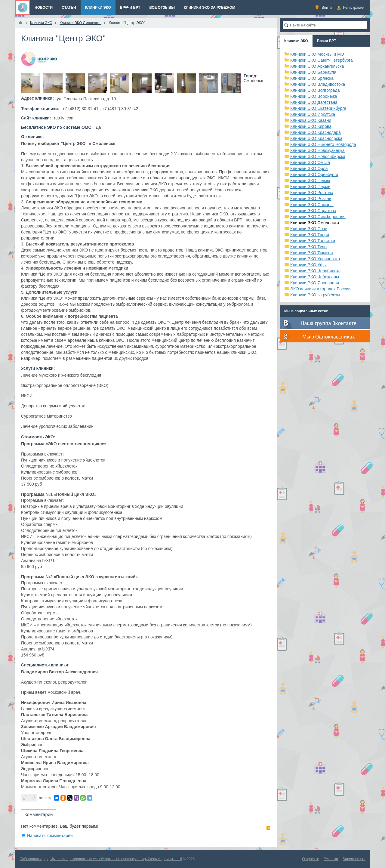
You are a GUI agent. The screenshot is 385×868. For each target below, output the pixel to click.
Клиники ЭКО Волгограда (315, 90)
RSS (268, 828)
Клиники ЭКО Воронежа (314, 96)
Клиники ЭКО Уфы (308, 265)
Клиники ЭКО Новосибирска (318, 156)
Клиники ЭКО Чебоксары (315, 277)
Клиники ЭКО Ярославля (315, 283)
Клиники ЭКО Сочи (309, 229)
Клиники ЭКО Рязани (311, 199)
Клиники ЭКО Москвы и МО (317, 54)
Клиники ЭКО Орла (309, 168)
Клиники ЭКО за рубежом (315, 295)
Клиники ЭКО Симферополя (318, 217)
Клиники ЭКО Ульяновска (315, 259)
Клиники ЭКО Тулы (309, 247)
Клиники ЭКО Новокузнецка (317, 150)
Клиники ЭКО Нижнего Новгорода (323, 144)
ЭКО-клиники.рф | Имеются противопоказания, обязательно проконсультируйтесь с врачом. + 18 (101, 859)
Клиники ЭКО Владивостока (318, 84)
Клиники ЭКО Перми (310, 187)
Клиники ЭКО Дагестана (314, 102)
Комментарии (38, 814)
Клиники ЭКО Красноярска (316, 138)
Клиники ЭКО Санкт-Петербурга (322, 60)
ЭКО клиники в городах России (320, 289)
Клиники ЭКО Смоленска (315, 223)
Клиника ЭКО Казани (311, 120)
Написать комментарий (50, 836)
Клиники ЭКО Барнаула (313, 72)
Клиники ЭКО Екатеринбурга (318, 108)
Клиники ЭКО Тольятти (313, 241)
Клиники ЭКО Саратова (313, 211)
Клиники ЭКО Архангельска (317, 66)
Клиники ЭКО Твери (310, 235)
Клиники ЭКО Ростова (312, 193)
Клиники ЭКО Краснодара (316, 132)
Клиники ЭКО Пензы (310, 181)
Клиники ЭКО (296, 41)
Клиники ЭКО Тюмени (312, 253)
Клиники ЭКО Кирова (311, 126)
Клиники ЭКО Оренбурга (314, 175)
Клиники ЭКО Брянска (312, 78)
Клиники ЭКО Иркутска (313, 114)
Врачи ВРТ (327, 41)
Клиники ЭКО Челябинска (316, 271)
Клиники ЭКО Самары (312, 205)
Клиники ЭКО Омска (310, 162)
